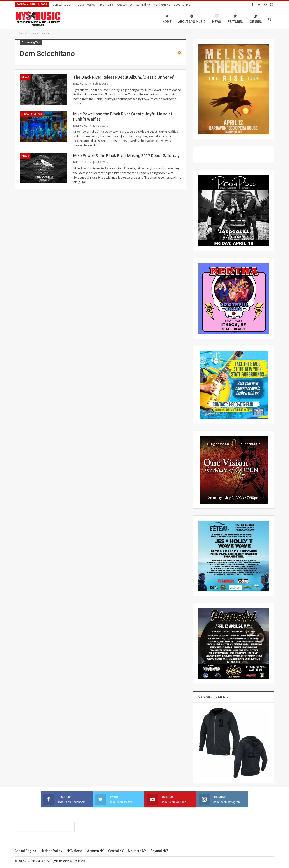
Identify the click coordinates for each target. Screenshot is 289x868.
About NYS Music (192, 19)
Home (167, 19)
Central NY (143, 5)
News (217, 19)
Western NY (125, 5)
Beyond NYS (182, 5)
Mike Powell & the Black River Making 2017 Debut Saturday (126, 156)
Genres (256, 19)
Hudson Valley (86, 5)
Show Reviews (31, 114)
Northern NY (162, 5)
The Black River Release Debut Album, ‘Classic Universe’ (124, 77)
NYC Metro (106, 5)
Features (235, 19)
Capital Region (62, 5)
